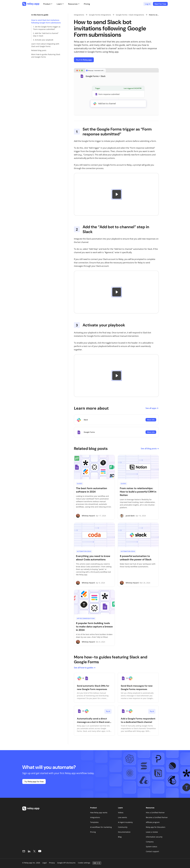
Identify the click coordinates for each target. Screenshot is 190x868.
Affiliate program (153, 822)
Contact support (152, 851)
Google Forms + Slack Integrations (130, 15)
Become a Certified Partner (157, 817)
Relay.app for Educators (156, 827)
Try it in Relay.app (84, 60)
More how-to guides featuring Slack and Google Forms (46, 56)
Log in (148, 4)
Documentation (124, 832)
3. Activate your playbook (43, 40)
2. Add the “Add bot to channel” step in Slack (46, 35)
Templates (94, 822)
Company (150, 842)
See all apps (152, 408)
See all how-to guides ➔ (85, 668)
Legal (45, 863)
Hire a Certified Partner (155, 813)
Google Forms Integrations (100, 15)
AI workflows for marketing (101, 827)
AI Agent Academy (125, 822)
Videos (121, 813)
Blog (120, 837)
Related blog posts (39, 50)
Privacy (52, 863)
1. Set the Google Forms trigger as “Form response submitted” (47, 28)
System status (152, 847)
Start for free (160, 4)
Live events (123, 817)
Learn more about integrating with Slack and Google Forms (45, 45)
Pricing (87, 4)
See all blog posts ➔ (150, 449)
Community (123, 827)
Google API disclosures (66, 863)
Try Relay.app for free (34, 782)
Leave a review (152, 832)
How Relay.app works (99, 813)
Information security (154, 837)
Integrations (79, 15)
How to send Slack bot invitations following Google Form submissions (46, 21)
